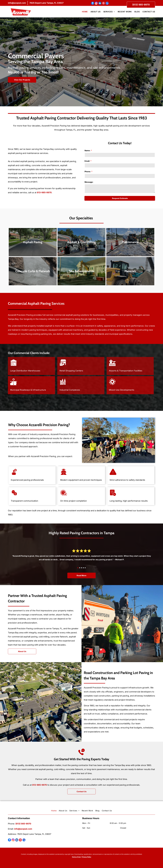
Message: (89, 182)
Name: (87, 151)
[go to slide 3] (81, 568)
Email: (87, 161)
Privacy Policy (86, 857)
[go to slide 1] (78, 568)
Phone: (88, 172)
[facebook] (93, 4)
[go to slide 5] (85, 568)
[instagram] (96, 4)
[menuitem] (83, 12)
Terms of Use (76, 857)
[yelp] (104, 4)
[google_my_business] (107, 4)
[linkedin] (100, 4)
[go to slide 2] (80, 568)
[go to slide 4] (83, 568)
